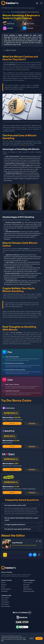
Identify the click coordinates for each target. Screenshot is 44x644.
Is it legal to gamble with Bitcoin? (22, 524)
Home (4, 12)
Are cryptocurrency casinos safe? (22, 505)
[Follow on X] (37, 541)
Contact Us (4, 585)
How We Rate (4, 591)
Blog (8, 12)
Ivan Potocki (17, 543)
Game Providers (5, 598)
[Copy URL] (39, 555)
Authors (3, 587)
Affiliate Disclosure (28, 589)
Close (31, 638)
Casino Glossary (5, 604)
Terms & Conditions (28, 583)
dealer (20, 70)
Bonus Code (32, 423)
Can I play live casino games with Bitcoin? (22, 529)
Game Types (4, 600)
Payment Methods (6, 606)
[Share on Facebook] (30, 555)
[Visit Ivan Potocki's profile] (7, 544)
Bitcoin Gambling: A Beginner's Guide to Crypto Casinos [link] (25, 12)
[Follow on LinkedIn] (40, 541)
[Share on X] (35, 555)
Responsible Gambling (29, 591)
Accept (39, 638)
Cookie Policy (26, 587)
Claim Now (12, 423)
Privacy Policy (26, 585)
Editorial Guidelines (6, 589)
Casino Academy (5, 602)
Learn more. (31, 8)
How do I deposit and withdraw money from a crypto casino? (22, 519)
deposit (23, 145)
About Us (3, 583)
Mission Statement (7, 572)
